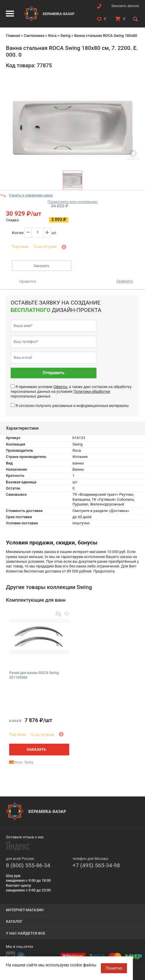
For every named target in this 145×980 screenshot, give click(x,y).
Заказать (41, 266)
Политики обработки (92, 391)
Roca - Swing (21, 762)
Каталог (14, 921)
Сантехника (34, 36)
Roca (52, 36)
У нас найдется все (26, 933)
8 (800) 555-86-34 (28, 865)
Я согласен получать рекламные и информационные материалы (72, 406)
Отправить (54, 373)
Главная (13, 36)
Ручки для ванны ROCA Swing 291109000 (34, 675)
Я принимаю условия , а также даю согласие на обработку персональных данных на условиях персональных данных (71, 392)
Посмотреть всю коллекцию (73, 202)
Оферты (60, 387)
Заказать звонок (125, 6)
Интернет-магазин (25, 910)
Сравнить (125, 281)
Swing (65, 36)
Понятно (114, 968)
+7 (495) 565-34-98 (96, 865)
